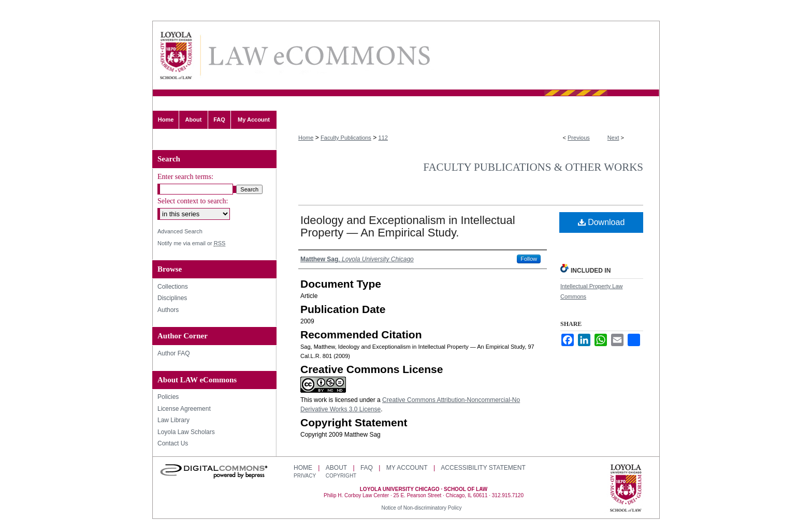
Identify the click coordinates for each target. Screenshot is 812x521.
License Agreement (184, 409)
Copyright (341, 476)
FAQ (367, 468)
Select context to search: (193, 201)
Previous (579, 138)
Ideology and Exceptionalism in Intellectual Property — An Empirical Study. (408, 226)
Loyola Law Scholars (186, 432)
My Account (407, 468)
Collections (173, 287)
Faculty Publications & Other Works (533, 167)
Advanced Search (180, 231)
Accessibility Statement (483, 468)
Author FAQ (174, 353)
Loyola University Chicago (626, 489)
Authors (168, 310)
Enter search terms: (185, 177)
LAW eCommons (318, 56)
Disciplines (172, 298)
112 (383, 138)
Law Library (173, 420)
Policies (168, 397)
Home (306, 138)
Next (613, 138)
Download (601, 222)
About (336, 468)
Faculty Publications (346, 138)
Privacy (306, 476)
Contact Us (173, 443)
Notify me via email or (191, 243)
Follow (529, 259)
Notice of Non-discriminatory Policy (421, 508)
